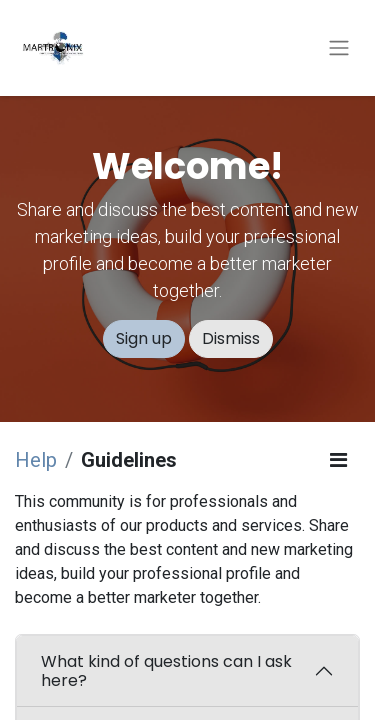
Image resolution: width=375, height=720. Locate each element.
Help (36, 460)
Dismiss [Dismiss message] (231, 338)
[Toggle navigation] (339, 48)
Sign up (144, 338)
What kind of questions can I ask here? (166, 671)
